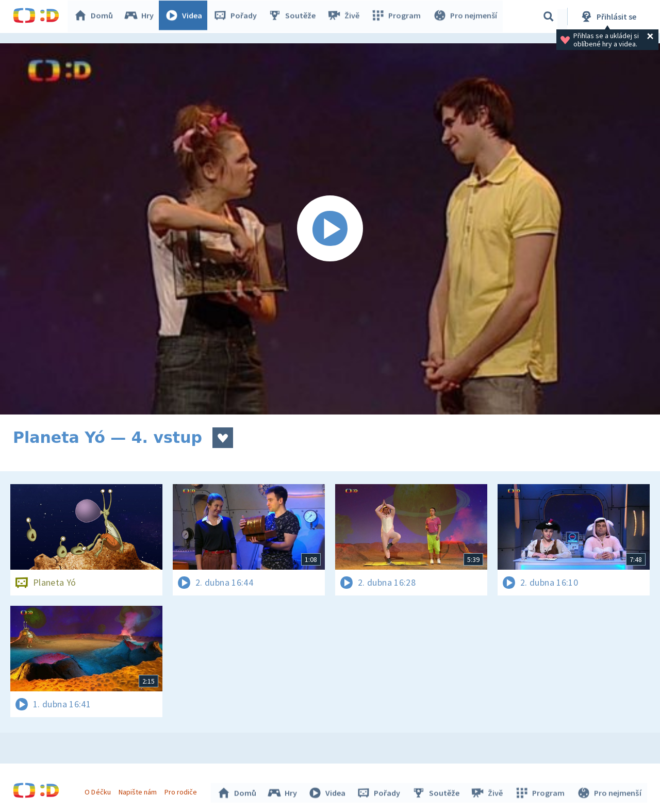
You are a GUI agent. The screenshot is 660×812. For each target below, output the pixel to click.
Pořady (238, 16)
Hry (142, 16)
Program (398, 16)
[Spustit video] (330, 229)
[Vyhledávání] (549, 16)
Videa (186, 16)
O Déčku (99, 790)
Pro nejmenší (466, 16)
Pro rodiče (182, 790)
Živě (345, 16)
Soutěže (294, 16)
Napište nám (139, 790)
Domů (96, 16)
